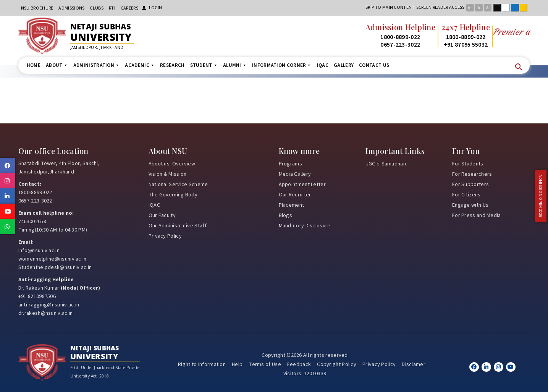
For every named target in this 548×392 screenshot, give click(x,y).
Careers (129, 8)
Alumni (235, 65)
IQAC (323, 65)
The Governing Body (173, 195)
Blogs (286, 215)
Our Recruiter (295, 195)
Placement (292, 205)
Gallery (344, 65)
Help (237, 364)
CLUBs (97, 8)
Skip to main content (390, 7)
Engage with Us (470, 205)
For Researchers (472, 174)
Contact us (374, 65)
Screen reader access (441, 7)
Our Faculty (162, 215)
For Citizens (466, 195)
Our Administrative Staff (178, 226)
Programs (290, 164)
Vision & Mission (168, 174)
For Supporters (470, 185)
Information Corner (282, 65)
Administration (97, 65)
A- (488, 8)
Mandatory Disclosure (305, 226)
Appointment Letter (302, 185)
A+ (470, 8)
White (508, 8)
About (57, 65)
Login (152, 8)
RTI (112, 8)
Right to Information (202, 364)
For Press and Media (477, 215)
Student (204, 65)
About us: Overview (172, 164)
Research (172, 65)
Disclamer (414, 364)
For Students (468, 164)
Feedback (299, 364)
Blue (516, 8)
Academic (140, 65)
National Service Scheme (178, 185)
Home (34, 65)
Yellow (525, 8)
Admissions (71, 8)
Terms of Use (265, 364)
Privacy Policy (165, 236)
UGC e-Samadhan (386, 164)
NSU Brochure (37, 8)
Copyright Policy (337, 364)
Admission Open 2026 (540, 196)
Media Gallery (295, 174)
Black (498, 8)
